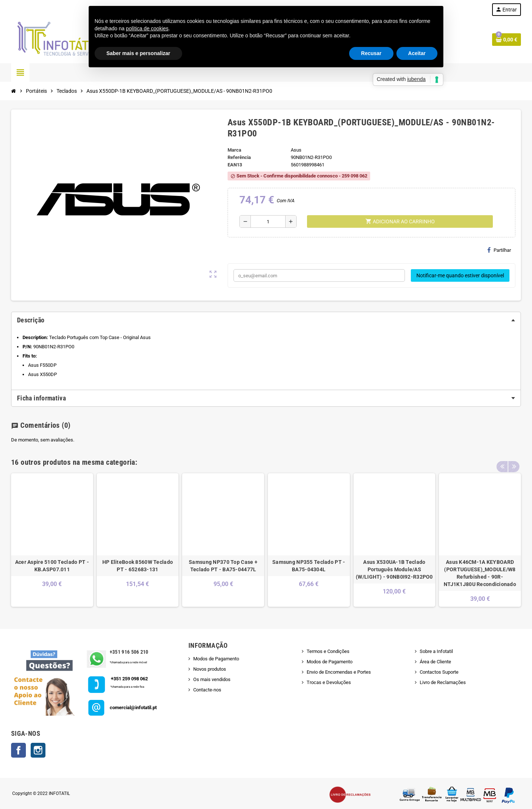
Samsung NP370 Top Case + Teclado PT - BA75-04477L (223, 566)
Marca (234, 150)
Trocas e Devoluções (329, 682)
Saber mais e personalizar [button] (138, 53)
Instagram (38, 750)
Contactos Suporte (439, 672)
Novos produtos (210, 669)
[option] (52, 540)
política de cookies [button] (147, 28)
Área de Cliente (435, 662)
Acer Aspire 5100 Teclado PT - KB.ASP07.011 (52, 566)
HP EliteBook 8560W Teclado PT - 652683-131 (138, 566)
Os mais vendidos (212, 679)
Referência (239, 157)
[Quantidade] (268, 221)
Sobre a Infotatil (436, 651)
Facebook (18, 750)
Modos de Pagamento (216, 659)
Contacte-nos (207, 690)
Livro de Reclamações (443, 682)
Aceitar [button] (417, 53)
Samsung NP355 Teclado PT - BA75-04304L (309, 566)
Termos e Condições (328, 651)
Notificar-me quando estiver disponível (460, 275)
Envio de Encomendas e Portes (339, 672)
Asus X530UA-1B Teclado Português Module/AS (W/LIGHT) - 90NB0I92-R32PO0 (394, 569)
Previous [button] (502, 460)
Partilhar (499, 250)
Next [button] (514, 460)
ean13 (235, 165)
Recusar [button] (371, 53)
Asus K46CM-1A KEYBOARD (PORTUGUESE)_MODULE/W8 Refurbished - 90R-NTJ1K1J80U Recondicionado (480, 573)
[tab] (266, 320)
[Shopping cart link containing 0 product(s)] (507, 40)
